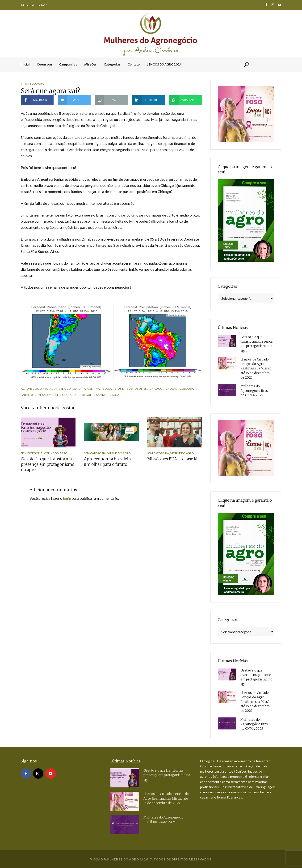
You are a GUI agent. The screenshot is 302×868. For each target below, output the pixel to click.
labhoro (28, 395)
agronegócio (31, 389)
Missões (90, 64)
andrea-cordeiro (68, 389)
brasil (119, 389)
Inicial (25, 64)
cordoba (187, 389)
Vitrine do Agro (33, 84)
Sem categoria (32, 453)
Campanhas (68, 64)
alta (48, 389)
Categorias (112, 64)
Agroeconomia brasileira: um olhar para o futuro (110, 462)
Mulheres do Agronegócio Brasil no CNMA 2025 (255, 390)
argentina (92, 389)
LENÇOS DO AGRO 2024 (164, 64)
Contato (134, 64)
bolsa (107, 389)
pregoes (87, 395)
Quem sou (44, 64)
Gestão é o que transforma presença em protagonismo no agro (46, 464)
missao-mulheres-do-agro (58, 395)
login (67, 498)
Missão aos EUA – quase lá (171, 459)
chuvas (171, 389)
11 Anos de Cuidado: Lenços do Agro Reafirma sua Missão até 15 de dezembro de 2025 (256, 368)
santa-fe (103, 395)
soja (116, 395)
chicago (156, 389)
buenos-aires (137, 389)
